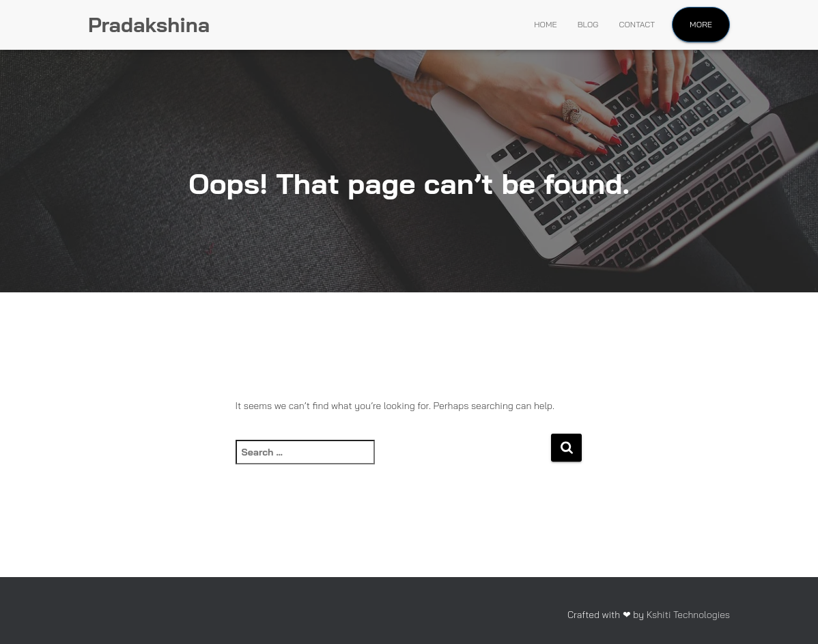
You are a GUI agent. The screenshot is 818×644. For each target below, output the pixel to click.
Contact (637, 24)
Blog (588, 24)
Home (545, 24)
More (701, 24)
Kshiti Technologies (688, 615)
